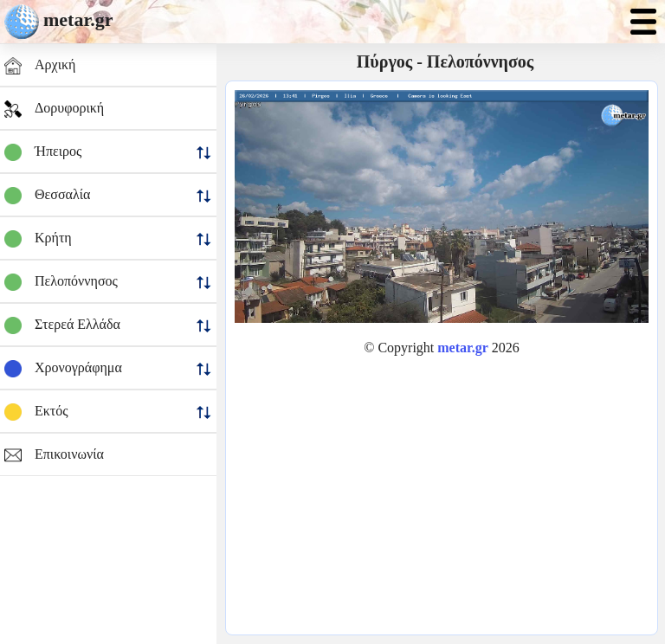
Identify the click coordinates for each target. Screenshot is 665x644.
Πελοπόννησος (108, 282)
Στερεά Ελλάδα (108, 325)
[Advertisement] (442, 491)
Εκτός (108, 412)
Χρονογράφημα (108, 369)
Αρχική (40, 66)
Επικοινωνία (54, 455)
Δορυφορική (54, 109)
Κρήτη (108, 239)
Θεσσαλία (108, 196)
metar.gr (78, 19)
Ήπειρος (108, 152)
